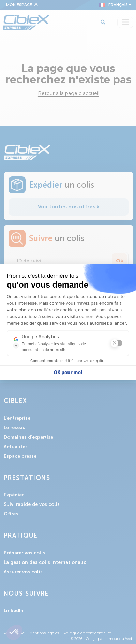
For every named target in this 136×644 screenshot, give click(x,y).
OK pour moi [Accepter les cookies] (68, 373)
